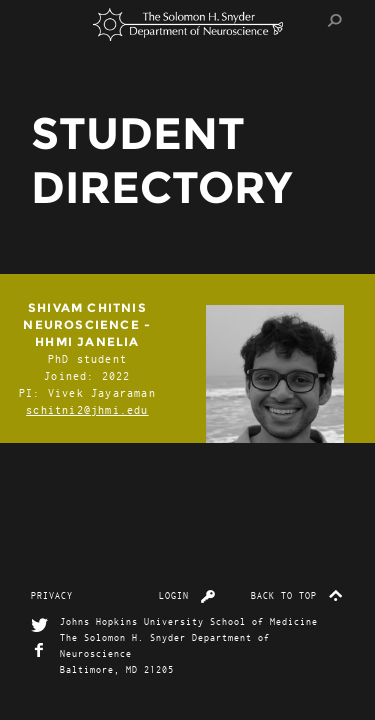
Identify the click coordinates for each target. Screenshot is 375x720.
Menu (51, 20)
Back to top (297, 595)
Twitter (39, 625)
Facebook (39, 650)
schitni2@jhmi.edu (87, 409)
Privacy (52, 595)
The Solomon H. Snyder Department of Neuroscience (188, 24)
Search (335, 20)
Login (187, 595)
